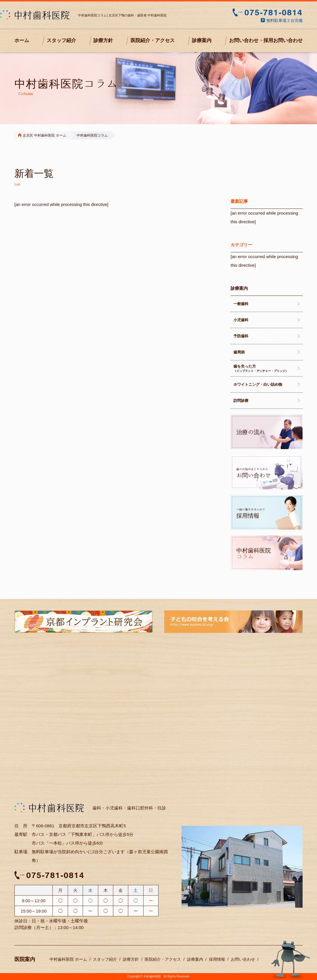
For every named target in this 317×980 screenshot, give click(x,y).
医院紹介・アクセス (153, 40)
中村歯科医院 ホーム (68, 959)
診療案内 (202, 40)
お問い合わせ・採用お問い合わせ (266, 40)
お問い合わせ (243, 959)
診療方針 (103, 40)
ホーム (22, 40)
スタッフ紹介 (61, 40)
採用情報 (217, 959)
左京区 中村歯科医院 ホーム (42, 135)
